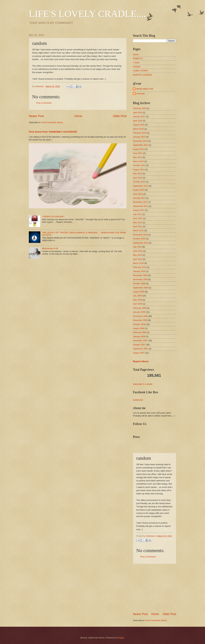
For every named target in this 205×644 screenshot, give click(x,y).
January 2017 (139, 116)
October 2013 (139, 165)
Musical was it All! (50, 248)
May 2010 (137, 255)
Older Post (120, 116)
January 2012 (139, 198)
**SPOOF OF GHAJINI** (53, 217)
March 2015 (138, 129)
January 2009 (139, 312)
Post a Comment (44, 103)
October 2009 (139, 283)
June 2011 (138, 218)
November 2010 (140, 235)
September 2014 (141, 145)
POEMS (137, 67)
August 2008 (139, 328)
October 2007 (139, 345)
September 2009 (141, 288)
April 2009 (138, 304)
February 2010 (140, 267)
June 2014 (138, 153)
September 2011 (141, 206)
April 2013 (138, 178)
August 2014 (139, 149)
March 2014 (138, 161)
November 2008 (140, 320)
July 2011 (137, 214)
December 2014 (140, 141)
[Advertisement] (157, 588)
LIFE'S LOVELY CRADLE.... (88, 14)
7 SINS (136, 63)
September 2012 (141, 186)
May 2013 (137, 173)
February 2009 (140, 308)
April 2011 (138, 226)
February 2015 (140, 133)
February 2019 (140, 108)
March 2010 (138, 263)
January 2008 (139, 336)
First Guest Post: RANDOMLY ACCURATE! (53, 132)
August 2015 (139, 125)
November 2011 (140, 202)
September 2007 (141, 349)
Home (78, 116)
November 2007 (140, 340)
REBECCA (138, 59)
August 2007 (139, 353)
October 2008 (139, 324)
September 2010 (141, 243)
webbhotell (138, 400)
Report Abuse (141, 361)
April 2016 (138, 121)
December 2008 (140, 316)
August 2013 (139, 169)
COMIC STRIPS (140, 71)
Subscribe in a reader (143, 384)
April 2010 (138, 259)
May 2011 (137, 222)
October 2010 (139, 239)
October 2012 (139, 182)
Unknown (140, 94)
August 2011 (139, 210)
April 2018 (138, 112)
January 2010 (139, 271)
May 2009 (137, 300)
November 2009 (140, 279)
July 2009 (137, 296)
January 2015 (139, 137)
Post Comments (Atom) (52, 122)
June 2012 (138, 194)
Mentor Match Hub (145, 89)
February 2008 (140, 332)
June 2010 (138, 251)
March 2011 (138, 230)
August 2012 (139, 190)
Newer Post (36, 116)
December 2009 (140, 275)
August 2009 (139, 292)
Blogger (121, 638)
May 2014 (137, 157)
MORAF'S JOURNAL (143, 75)
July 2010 (137, 247)
